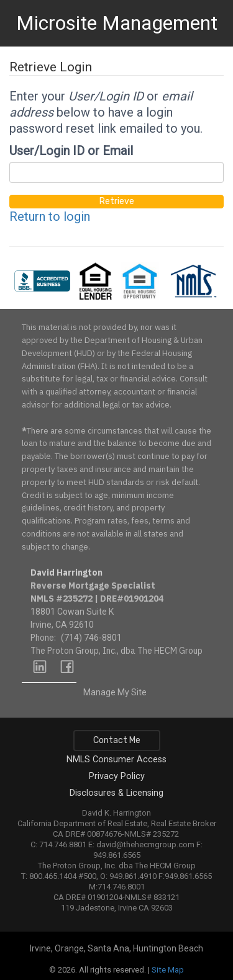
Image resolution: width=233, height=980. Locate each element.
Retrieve (117, 201)
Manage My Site (115, 692)
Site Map (168, 970)
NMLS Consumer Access (116, 759)
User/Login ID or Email (71, 151)
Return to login (50, 216)
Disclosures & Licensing (116, 793)
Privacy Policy (117, 776)
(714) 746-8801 (91, 638)
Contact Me (117, 740)
